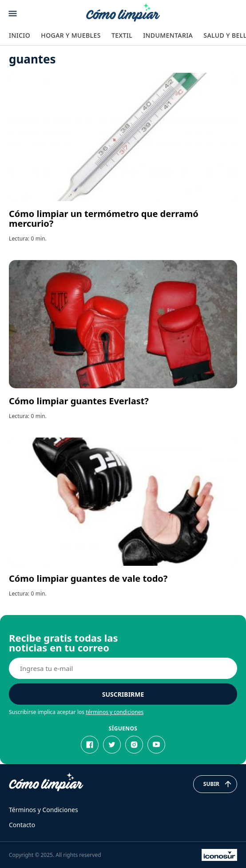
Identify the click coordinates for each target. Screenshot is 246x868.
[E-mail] (123, 668)
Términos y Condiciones (44, 810)
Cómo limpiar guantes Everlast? (79, 401)
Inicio (20, 35)
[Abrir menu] (13, 14)
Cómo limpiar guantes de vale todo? (88, 578)
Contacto (22, 825)
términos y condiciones (115, 712)
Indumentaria (168, 35)
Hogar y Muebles (71, 35)
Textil (122, 35)
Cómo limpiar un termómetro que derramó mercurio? (104, 219)
